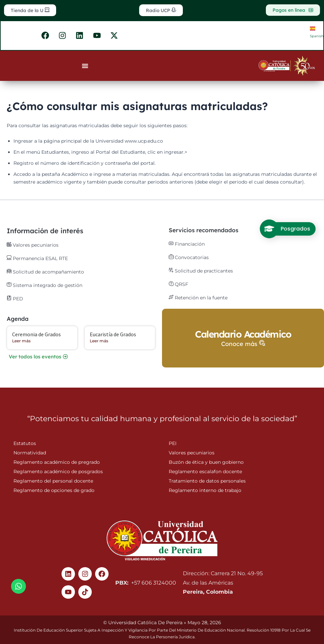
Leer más (21, 341)
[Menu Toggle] (85, 67)
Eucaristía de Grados (113, 335)
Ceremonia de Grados (36, 335)
